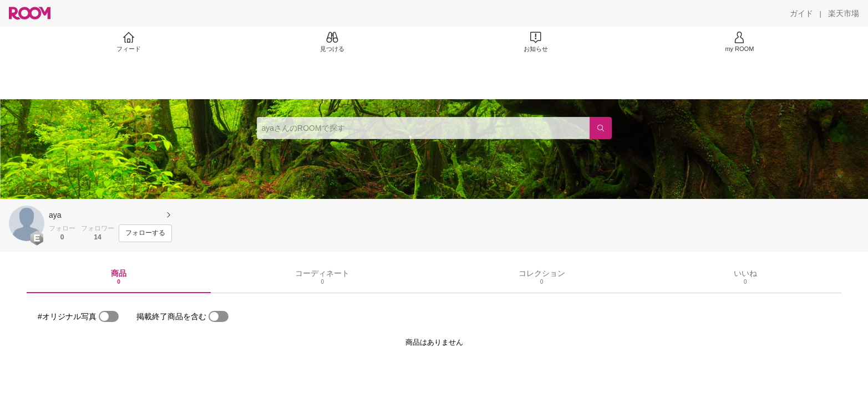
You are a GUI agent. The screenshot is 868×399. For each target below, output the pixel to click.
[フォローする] (145, 233)
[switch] (109, 316)
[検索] (601, 128)
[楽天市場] (844, 13)
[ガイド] (801, 13)
